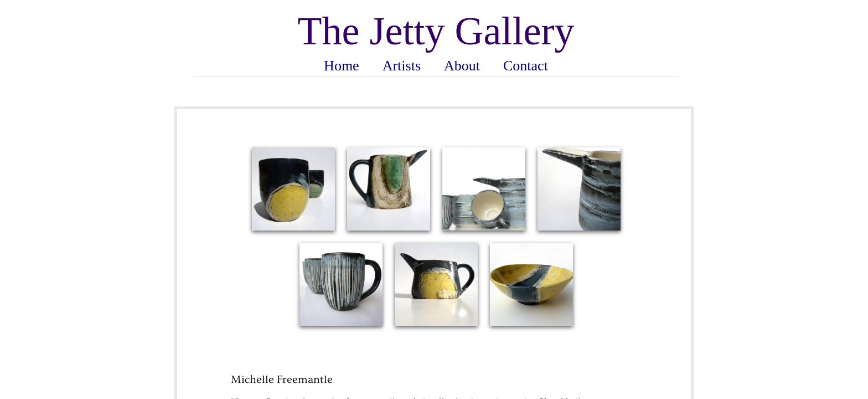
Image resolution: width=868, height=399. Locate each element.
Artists (402, 66)
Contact (526, 66)
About (462, 66)
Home (342, 66)
